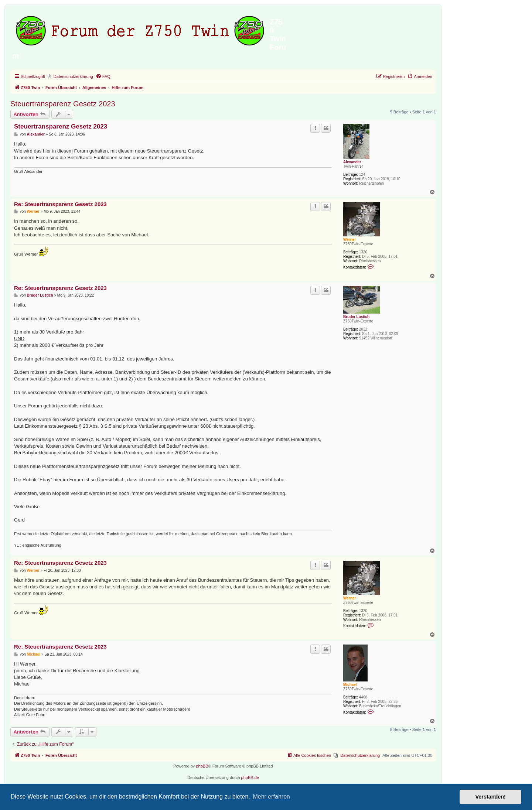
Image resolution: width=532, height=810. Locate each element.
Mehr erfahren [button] (271, 797)
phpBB (202, 766)
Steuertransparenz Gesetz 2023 (63, 104)
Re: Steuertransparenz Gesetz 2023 (60, 204)
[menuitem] (70, 76)
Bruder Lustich (356, 317)
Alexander (352, 162)
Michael (350, 685)
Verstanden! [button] (491, 797)
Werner (349, 240)
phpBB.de (250, 777)
